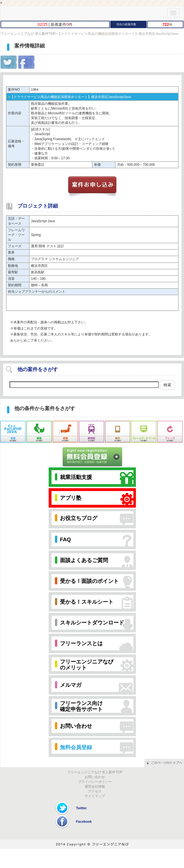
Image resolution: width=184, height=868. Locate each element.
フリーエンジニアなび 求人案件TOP (28, 34)
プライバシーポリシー (95, 782)
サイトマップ (95, 796)
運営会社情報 (95, 787)
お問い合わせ (95, 777)
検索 (167, 385)
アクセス (95, 791)
